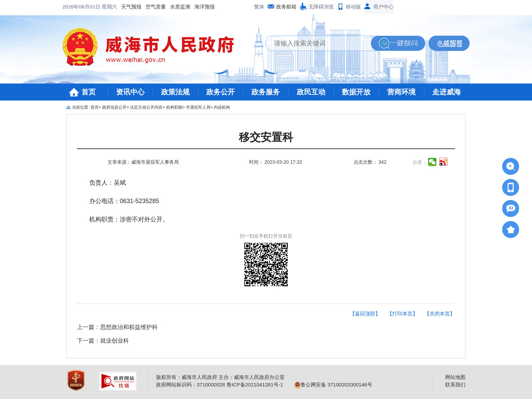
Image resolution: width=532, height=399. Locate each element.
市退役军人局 (198, 107)
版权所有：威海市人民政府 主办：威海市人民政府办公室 (220, 377)
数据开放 (356, 92)
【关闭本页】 (440, 314)
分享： (420, 162)
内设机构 (222, 107)
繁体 (259, 7)
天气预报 (77, 7)
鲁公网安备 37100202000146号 (333, 385)
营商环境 (401, 92)
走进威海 (446, 92)
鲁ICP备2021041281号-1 (255, 385)
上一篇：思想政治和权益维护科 (117, 327)
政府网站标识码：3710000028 (191, 385)
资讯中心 (130, 92)
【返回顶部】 (365, 314)
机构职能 (174, 107)
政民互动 (311, 92)
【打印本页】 (402, 314)
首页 (89, 92)
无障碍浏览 (321, 7)
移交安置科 (266, 137)
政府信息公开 (114, 107)
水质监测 (126, 7)
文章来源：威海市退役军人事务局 (143, 162)
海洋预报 (150, 7)
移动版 (353, 7)
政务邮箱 (286, 7)
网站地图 (455, 377)
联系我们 (455, 385)
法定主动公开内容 (146, 107)
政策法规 (175, 92)
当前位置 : (81, 107)
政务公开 (221, 92)
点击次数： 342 (370, 162)
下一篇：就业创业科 (103, 341)
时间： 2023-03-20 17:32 (275, 162)
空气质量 (101, 7)
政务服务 (266, 92)
